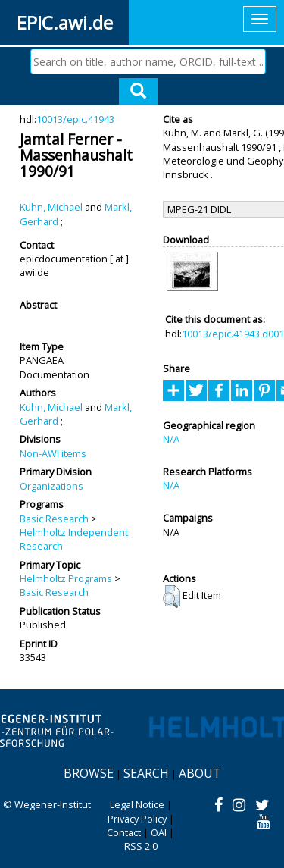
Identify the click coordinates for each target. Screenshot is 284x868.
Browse (89, 773)
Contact (124, 832)
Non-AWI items (53, 453)
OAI (159, 832)
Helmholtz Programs (66, 578)
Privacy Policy (137, 819)
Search (146, 773)
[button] (172, 597)
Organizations (51, 486)
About (200, 773)
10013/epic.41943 (75, 119)
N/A (171, 439)
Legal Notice (137, 804)
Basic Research (54, 519)
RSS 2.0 (141, 846)
